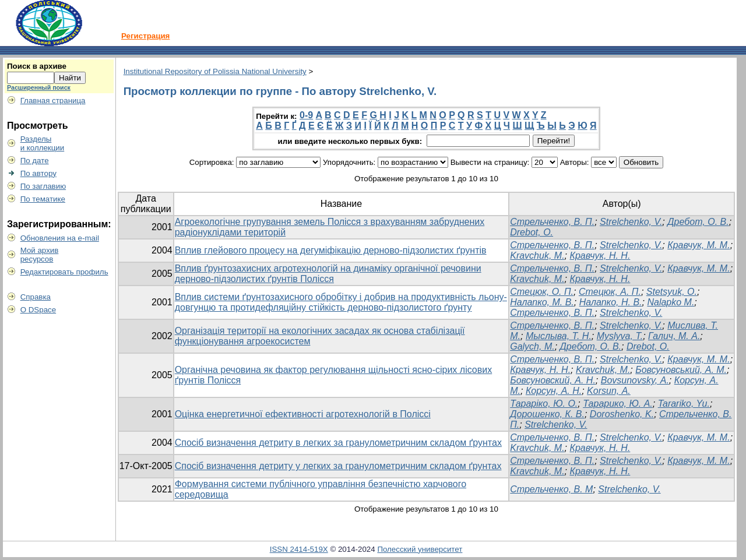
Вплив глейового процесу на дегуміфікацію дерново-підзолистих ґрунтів (331, 250)
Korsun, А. (609, 391)
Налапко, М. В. (542, 302)
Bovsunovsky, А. (635, 380)
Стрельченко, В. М (551, 489)
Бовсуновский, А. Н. (553, 380)
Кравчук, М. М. (699, 245)
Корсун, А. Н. (554, 391)
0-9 (306, 115)
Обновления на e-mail (60, 238)
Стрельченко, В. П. (552, 222)
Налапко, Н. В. (611, 302)
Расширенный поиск (39, 87)
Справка (36, 297)
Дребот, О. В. (698, 222)
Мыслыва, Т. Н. (559, 336)
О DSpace (38, 310)
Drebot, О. (532, 232)
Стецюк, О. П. (542, 292)
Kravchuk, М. (603, 370)
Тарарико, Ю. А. (618, 404)
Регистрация (145, 36)
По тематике (43, 199)
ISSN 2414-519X (299, 549)
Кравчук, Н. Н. (600, 256)
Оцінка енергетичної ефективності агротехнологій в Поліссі (303, 414)
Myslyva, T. (620, 336)
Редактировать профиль (64, 272)
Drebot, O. (648, 346)
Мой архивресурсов (40, 255)
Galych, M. (532, 346)
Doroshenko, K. (622, 414)
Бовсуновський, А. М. (681, 370)
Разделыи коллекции (43, 143)
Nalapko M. (671, 302)
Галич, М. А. (674, 336)
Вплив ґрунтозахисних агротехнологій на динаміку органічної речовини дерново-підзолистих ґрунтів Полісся (328, 274)
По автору (38, 173)
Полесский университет (420, 549)
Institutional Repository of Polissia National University (215, 71)
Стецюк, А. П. (610, 292)
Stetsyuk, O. (672, 292)
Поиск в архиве (37, 66)
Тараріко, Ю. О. (544, 404)
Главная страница (53, 101)
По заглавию (43, 186)
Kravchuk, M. (537, 256)
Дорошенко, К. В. (547, 414)
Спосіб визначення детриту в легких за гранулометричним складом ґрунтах (338, 443)
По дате (35, 161)
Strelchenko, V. (631, 222)
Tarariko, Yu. (684, 404)
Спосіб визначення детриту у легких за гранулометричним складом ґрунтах (338, 466)
